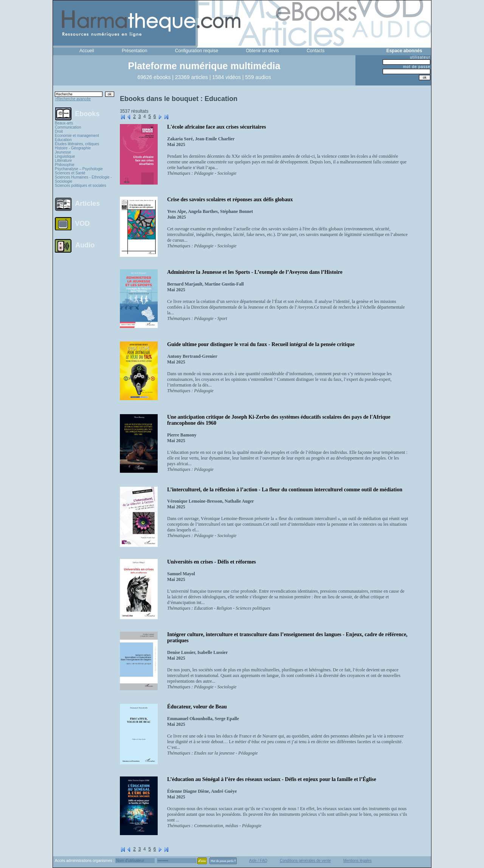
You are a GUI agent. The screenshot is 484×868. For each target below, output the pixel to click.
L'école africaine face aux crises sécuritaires (216, 127)
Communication (68, 127)
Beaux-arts (64, 123)
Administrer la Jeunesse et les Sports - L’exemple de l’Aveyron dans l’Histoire (255, 272)
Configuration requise (197, 51)
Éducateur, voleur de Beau (197, 707)
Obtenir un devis (262, 51)
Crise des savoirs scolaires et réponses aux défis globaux (230, 200)
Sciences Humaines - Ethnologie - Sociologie (83, 179)
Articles (87, 203)
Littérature (63, 161)
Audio (85, 245)
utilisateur (420, 57)
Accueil (87, 51)
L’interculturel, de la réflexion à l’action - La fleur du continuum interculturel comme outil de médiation (285, 490)
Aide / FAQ (258, 861)
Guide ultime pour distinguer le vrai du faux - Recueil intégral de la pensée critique (261, 344)
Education (63, 140)
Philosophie (65, 165)
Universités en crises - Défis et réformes (212, 562)
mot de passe (417, 67)
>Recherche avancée (73, 99)
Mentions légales (358, 861)
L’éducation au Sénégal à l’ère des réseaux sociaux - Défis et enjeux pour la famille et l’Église (272, 779)
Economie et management (77, 136)
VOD (82, 224)
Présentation (134, 51)
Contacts (316, 51)
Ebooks (87, 113)
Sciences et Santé (70, 173)
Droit (59, 131)
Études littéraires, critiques (77, 144)
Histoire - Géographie (73, 148)
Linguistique (65, 156)
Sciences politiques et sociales (81, 186)
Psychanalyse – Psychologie (79, 169)
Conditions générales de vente (305, 861)
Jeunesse (63, 152)
